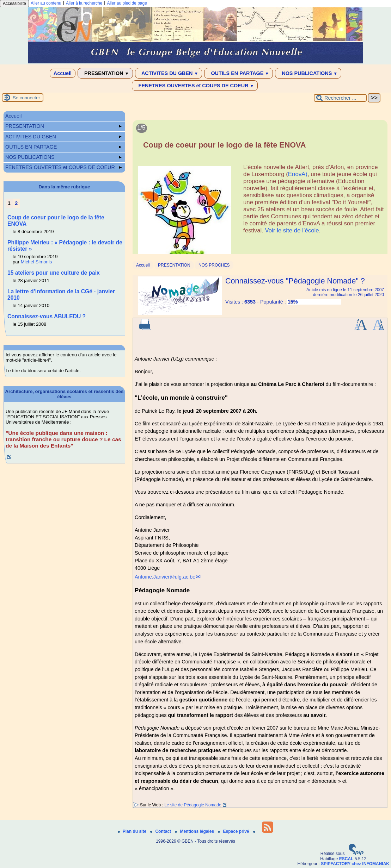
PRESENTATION (105, 73)
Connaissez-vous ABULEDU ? (47, 316)
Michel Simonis (36, 262)
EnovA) (298, 174)
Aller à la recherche (84, 3)
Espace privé (234, 831)
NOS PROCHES (214, 265)
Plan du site (133, 831)
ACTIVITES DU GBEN (169, 73)
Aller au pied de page (127, 3)
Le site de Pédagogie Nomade (193, 805)
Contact (161, 831)
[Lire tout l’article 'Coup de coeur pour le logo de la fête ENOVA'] (260, 191)
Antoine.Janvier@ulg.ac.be (165, 577)
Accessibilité (14, 4)
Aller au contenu (46, 3)
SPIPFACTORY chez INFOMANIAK (355, 864)
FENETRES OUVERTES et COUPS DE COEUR (195, 86)
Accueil (63, 73)
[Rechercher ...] (340, 98)
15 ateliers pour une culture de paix (54, 273)
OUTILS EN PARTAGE (239, 73)
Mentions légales (195, 831)
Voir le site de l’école (292, 230)
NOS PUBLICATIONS (308, 73)
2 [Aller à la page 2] (16, 203)
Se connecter (26, 98)
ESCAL (346, 859)
